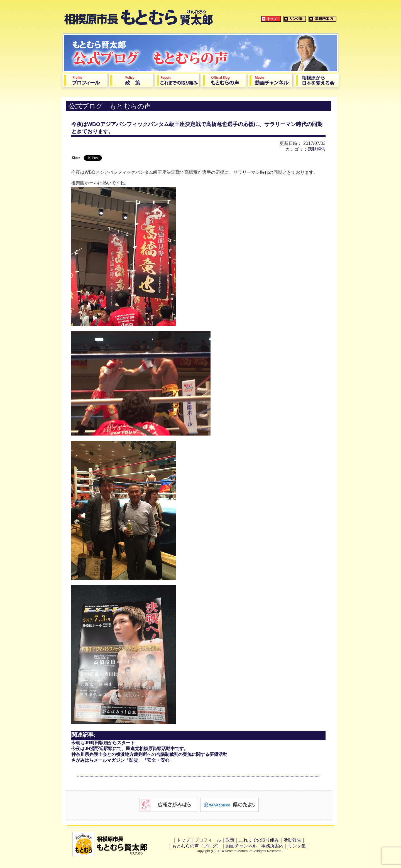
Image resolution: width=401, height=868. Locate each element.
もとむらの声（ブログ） (197, 846)
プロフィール (208, 840)
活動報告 (317, 149)
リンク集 (297, 846)
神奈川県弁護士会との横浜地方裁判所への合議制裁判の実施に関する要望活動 (149, 754)
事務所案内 (272, 846)
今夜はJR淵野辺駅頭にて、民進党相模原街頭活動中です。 (130, 749)
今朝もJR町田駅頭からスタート (103, 743)
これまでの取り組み (259, 840)
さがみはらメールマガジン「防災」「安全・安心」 (123, 760)
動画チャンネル (241, 846)
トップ (183, 840)
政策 (230, 840)
